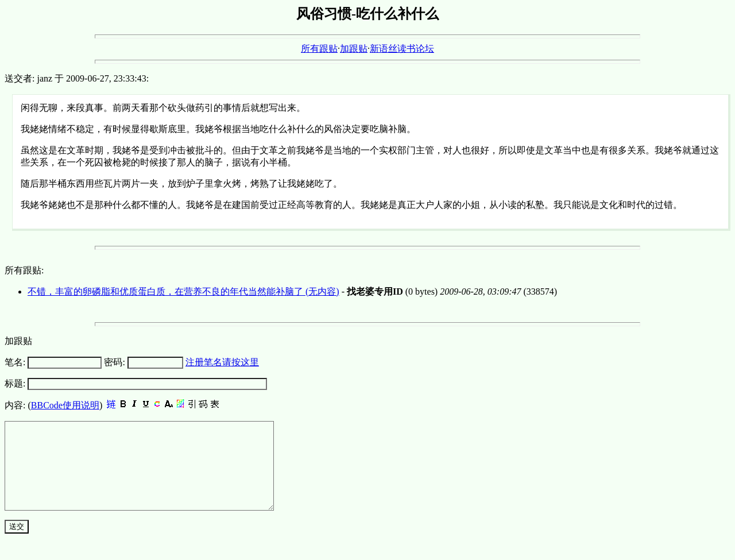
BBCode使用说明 (65, 405)
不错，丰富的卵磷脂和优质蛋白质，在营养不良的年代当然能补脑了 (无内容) (183, 291)
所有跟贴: (24, 270)
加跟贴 (354, 49)
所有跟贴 (319, 49)
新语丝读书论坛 (402, 49)
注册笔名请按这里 (222, 362)
